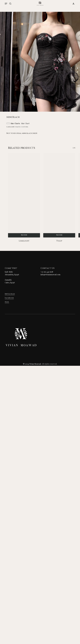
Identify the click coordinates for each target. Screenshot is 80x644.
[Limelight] (24, 195)
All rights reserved (49, 364)
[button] (6, 4)
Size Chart (25, 123)
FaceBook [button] (9, 298)
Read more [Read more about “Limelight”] (24, 235)
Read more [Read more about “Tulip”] (59, 235)
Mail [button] (7, 302)
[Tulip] (59, 195)
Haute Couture (22, 127)
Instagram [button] (10, 294)
